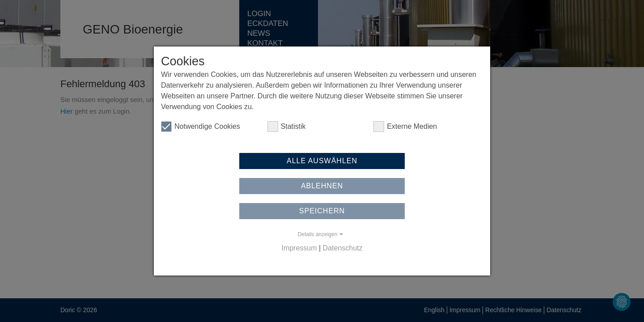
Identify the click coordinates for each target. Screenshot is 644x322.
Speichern (322, 211)
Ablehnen (322, 186)
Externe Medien (405, 127)
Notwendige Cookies (201, 127)
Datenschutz (343, 248)
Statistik (287, 127)
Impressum (299, 248)
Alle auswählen (322, 161)
